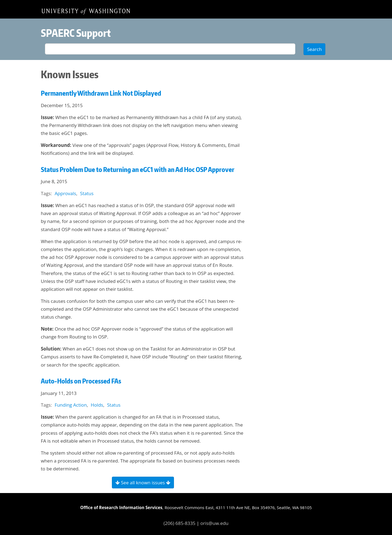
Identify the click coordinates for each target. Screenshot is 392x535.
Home (86, 11)
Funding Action (71, 405)
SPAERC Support (76, 33)
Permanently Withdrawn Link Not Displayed (101, 93)
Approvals (65, 193)
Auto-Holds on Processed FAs (81, 381)
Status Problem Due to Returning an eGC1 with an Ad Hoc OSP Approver (138, 169)
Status (87, 193)
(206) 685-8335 (180, 523)
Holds (97, 405)
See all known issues (143, 483)
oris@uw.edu (214, 523)
